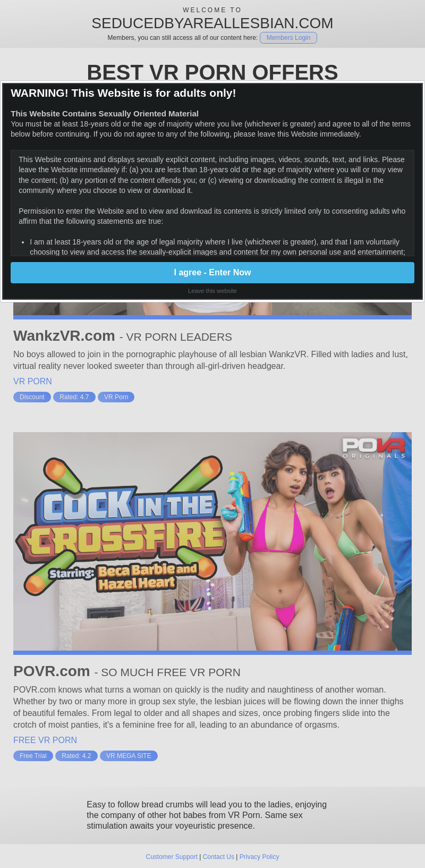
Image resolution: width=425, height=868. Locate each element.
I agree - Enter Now (213, 272)
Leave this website (212, 291)
